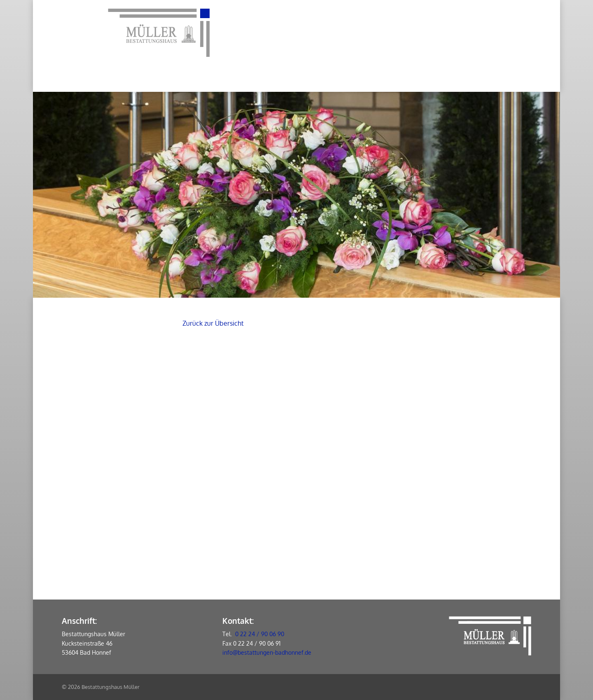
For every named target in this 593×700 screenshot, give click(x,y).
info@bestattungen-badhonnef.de (267, 652)
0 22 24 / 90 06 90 (260, 634)
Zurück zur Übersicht (213, 323)
